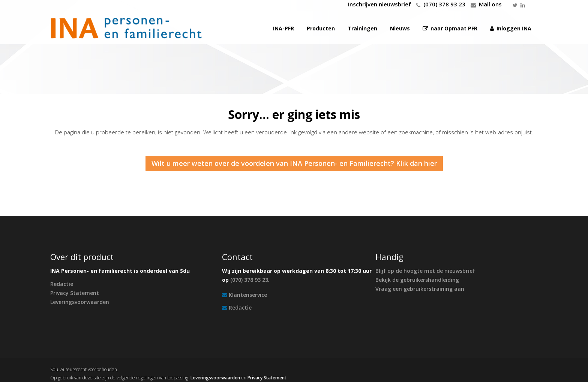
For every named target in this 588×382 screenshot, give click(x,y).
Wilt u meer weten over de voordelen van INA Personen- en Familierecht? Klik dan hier (294, 163)
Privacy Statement (75, 293)
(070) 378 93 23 (444, 4)
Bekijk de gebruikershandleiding (417, 280)
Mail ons (490, 4)
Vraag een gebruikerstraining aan (420, 289)
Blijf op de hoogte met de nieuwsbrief (425, 271)
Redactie (62, 284)
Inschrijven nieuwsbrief (379, 4)
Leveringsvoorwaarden (80, 302)
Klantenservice (248, 295)
